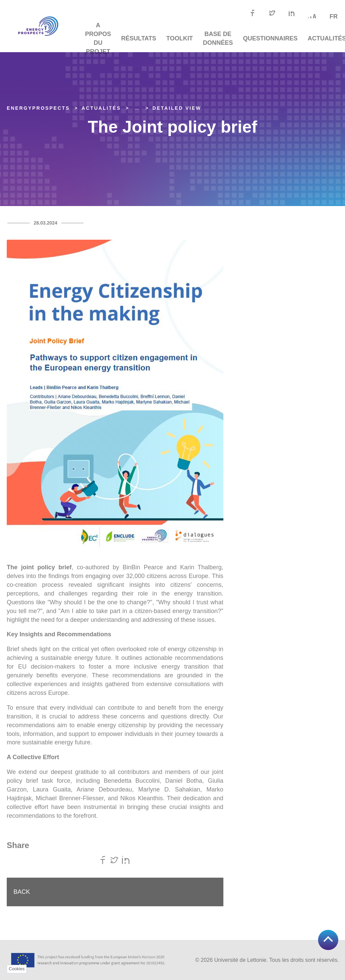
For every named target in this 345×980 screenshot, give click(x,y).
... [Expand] (137, 108)
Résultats (139, 38)
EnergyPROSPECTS (38, 108)
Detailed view (177, 108)
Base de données (218, 38)
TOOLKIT (180, 38)
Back (22, 892)
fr (334, 16)
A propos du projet (98, 39)
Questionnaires (270, 38)
